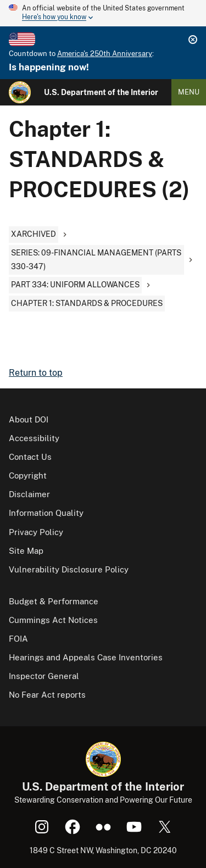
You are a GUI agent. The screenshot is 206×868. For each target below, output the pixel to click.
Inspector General (44, 676)
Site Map (26, 551)
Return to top (36, 373)
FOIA (18, 639)
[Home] (20, 92)
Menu (189, 92)
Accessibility (34, 438)
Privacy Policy (36, 532)
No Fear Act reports (47, 695)
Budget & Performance (54, 601)
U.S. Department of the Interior (101, 92)
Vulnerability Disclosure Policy (69, 569)
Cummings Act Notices (53, 620)
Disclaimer (29, 494)
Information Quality (46, 513)
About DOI (29, 419)
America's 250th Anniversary (105, 54)
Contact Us (30, 457)
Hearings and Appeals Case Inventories (86, 657)
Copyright (28, 475)
